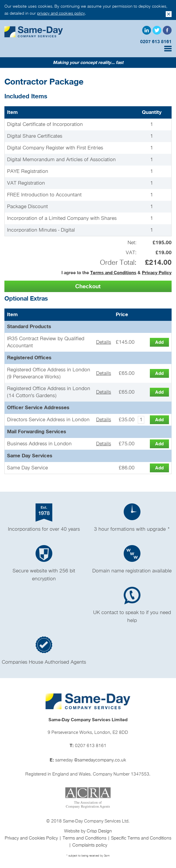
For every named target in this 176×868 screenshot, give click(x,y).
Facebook (167, 30)
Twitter (157, 30)
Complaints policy (90, 845)
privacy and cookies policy (61, 13)
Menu (168, 49)
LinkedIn (147, 30)
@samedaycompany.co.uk (100, 760)
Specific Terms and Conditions (141, 838)
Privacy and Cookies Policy (32, 838)
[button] (88, 286)
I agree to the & (117, 273)
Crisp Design (99, 831)
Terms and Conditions (113, 273)
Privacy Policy (157, 273)
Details (104, 342)
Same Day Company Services (34, 32)
